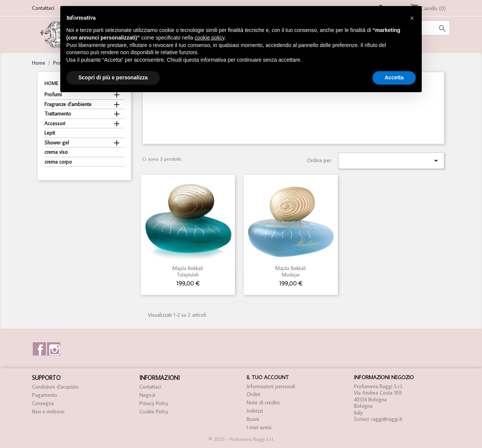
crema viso (56, 152)
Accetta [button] (394, 77)
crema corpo (58, 162)
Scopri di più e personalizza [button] (113, 77)
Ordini (253, 394)
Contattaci (43, 8)
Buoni (253, 419)
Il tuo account (268, 377)
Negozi (147, 395)
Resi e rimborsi (48, 412)
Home (51, 83)
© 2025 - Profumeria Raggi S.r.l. (241, 439)
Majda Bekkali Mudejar (291, 271)
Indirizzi (255, 411)
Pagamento (45, 395)
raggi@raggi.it (387, 419)
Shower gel (57, 143)
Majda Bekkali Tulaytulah (188, 271)
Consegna (43, 403)
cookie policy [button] (210, 38)
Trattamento (58, 114)
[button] (412, 18)
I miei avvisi (259, 427)
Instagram (54, 349)
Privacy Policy (154, 403)
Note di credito (263, 402)
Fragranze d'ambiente (68, 104)
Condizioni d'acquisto (55, 387)
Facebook (39, 349)
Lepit (50, 133)
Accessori (55, 124)
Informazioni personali (271, 386)
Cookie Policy (154, 412)
